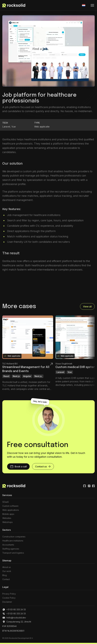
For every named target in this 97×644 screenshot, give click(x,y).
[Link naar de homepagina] (14, 5)
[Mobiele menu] (92, 5)
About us (7, 567)
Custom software (10, 506)
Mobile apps (8, 514)
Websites (7, 518)
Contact (6, 579)
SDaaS (6, 502)
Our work (7, 571)
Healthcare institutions (13, 541)
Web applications (11, 510)
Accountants (8, 545)
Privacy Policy (9, 594)
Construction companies (14, 537)
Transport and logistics (13, 553)
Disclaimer (7, 602)
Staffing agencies (11, 549)
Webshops (7, 522)
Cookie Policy (9, 598)
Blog (5, 575)
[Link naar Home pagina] (14, 486)
